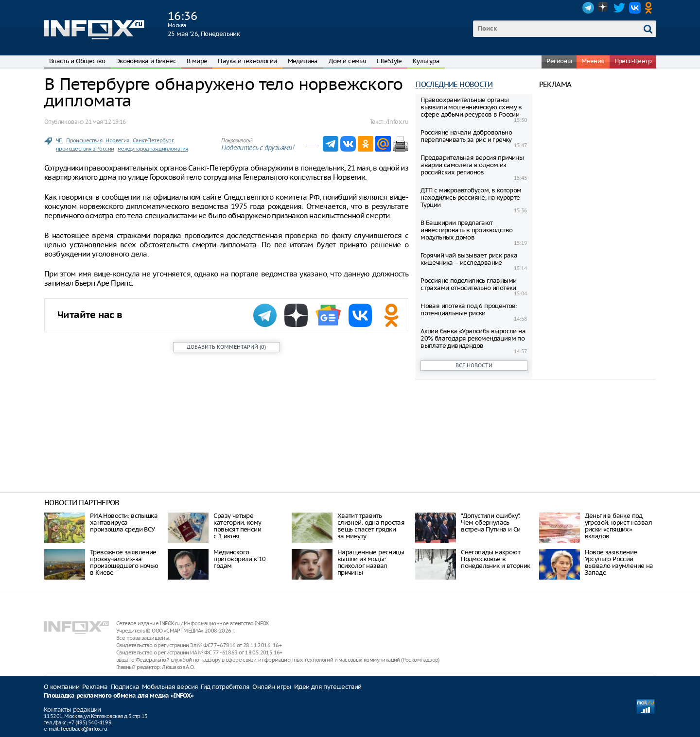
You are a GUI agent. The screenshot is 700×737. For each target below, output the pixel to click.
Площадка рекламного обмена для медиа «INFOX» (119, 696)
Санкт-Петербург (153, 140)
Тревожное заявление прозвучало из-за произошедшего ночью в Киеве (124, 562)
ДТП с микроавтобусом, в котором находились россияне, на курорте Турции (471, 197)
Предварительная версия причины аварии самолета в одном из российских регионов (472, 165)
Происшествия (84, 140)
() (226, 347)
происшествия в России (85, 149)
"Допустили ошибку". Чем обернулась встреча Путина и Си (491, 523)
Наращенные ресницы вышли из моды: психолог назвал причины (371, 562)
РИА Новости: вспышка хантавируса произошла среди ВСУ (124, 523)
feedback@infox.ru (84, 729)
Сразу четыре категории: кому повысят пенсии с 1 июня (237, 526)
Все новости (474, 365)
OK (650, 8)
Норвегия (117, 140)
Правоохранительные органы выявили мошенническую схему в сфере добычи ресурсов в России (471, 107)
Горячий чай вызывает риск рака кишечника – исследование (469, 259)
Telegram (588, 8)
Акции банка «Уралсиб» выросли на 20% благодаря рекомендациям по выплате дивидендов (473, 338)
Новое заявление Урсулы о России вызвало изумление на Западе (619, 562)
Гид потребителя (225, 687)
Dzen (604, 8)
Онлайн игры (271, 687)
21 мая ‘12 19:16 (105, 122)
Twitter (619, 8)
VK (635, 8)
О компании (61, 687)
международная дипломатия (153, 149)
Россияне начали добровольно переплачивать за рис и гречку (466, 136)
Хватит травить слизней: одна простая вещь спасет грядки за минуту (371, 526)
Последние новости (454, 84)
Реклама (95, 687)
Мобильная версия (170, 687)
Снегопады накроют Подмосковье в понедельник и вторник (495, 559)
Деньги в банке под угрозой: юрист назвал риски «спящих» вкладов (618, 526)
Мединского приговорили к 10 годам (239, 559)
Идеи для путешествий (328, 687)
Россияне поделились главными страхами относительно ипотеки (468, 284)
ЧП (59, 140)
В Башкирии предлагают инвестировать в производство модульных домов (466, 230)
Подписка (125, 687)
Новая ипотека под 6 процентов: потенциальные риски (469, 309)
